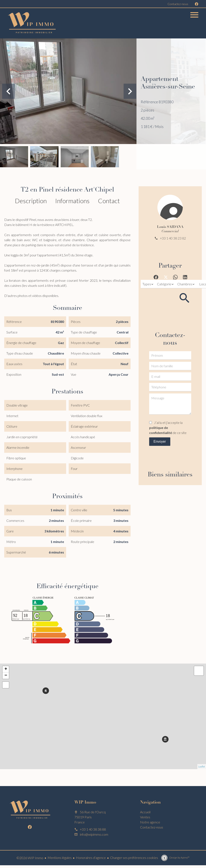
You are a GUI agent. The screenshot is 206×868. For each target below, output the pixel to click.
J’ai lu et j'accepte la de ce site (168, 428)
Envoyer (160, 441)
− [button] (6, 676)
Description (31, 201)
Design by (179, 858)
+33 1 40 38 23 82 (173, 238)
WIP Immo (85, 803)
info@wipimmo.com (94, 834)
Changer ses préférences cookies (134, 858)
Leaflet (202, 767)
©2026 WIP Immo (30, 858)
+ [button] (6, 669)
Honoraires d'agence (91, 858)
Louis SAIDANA (170, 227)
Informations (72, 201)
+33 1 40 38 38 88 (93, 829)
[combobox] (148, 284)
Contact (109, 201)
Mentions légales (60, 858)
